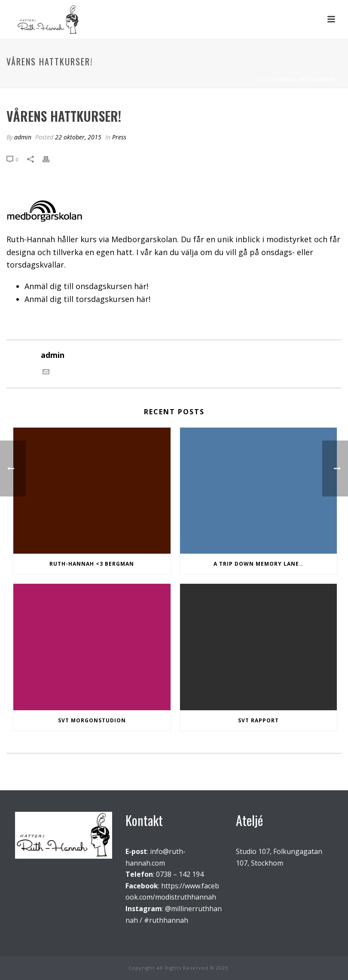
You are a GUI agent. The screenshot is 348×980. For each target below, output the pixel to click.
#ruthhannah (166, 920)
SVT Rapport (258, 720)
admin (23, 137)
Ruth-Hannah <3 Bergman (92, 564)
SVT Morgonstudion (92, 720)
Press (119, 137)
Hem (264, 80)
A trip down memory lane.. (258, 564)
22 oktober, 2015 (78, 137)
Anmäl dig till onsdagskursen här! (86, 286)
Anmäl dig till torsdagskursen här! (87, 299)
